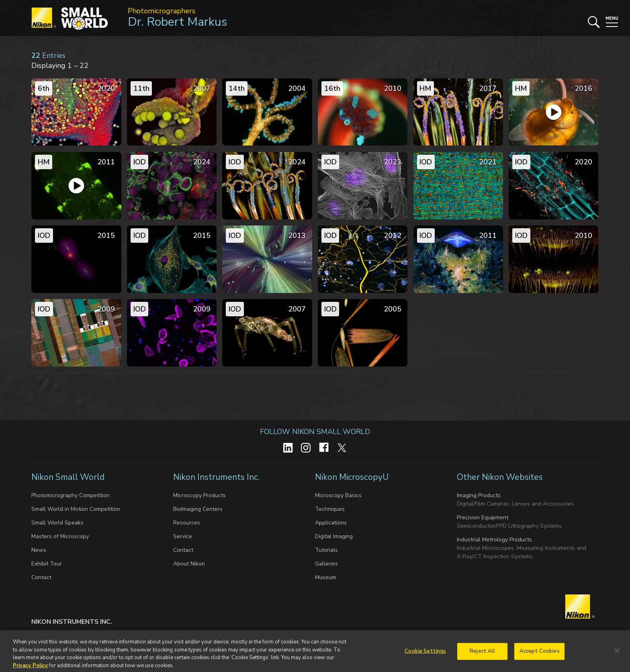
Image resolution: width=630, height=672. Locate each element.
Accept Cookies (540, 654)
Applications (331, 523)
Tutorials (326, 550)
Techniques (330, 509)
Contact (41, 577)
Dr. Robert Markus (177, 22)
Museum (326, 577)
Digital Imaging (334, 536)
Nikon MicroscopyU (352, 477)
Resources (187, 523)
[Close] (617, 654)
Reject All (482, 654)
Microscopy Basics (338, 495)
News (39, 550)
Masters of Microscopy (60, 536)
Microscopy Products (199, 495)
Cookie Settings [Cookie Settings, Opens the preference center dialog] (425, 654)
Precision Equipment (483, 517)
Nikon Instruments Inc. (217, 477)
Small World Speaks (57, 523)
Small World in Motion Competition (76, 509)
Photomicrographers (162, 11)
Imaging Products (479, 495)
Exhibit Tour (47, 564)
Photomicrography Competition (71, 495)
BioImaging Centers (198, 509)
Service (183, 536)
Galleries (326, 564)
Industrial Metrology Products (494, 540)
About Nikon (189, 564)
